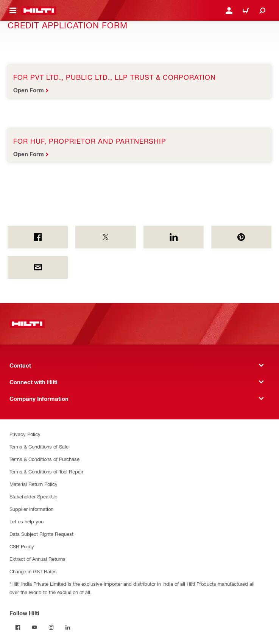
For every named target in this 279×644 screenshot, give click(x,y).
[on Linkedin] (174, 237)
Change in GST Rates (33, 571)
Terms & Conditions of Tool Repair (46, 471)
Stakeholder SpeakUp (34, 496)
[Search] (262, 11)
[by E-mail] (38, 267)
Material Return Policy (34, 484)
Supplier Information (31, 509)
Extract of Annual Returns (37, 559)
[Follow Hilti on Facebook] (18, 627)
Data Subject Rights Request (41, 534)
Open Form (29, 90)
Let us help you (26, 521)
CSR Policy (22, 546)
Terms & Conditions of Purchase (44, 459)
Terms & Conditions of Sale (39, 446)
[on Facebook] (38, 237)
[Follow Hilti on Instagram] (51, 627)
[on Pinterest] (241, 237)
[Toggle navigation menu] (13, 11)
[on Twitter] (105, 237)
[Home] (39, 11)
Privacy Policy (25, 434)
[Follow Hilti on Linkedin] (68, 627)
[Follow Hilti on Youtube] (34, 627)
